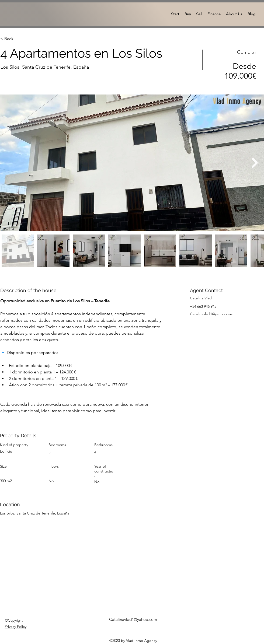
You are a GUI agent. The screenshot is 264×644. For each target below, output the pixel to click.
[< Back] (19, 39)
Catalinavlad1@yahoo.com (212, 314)
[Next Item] (255, 163)
